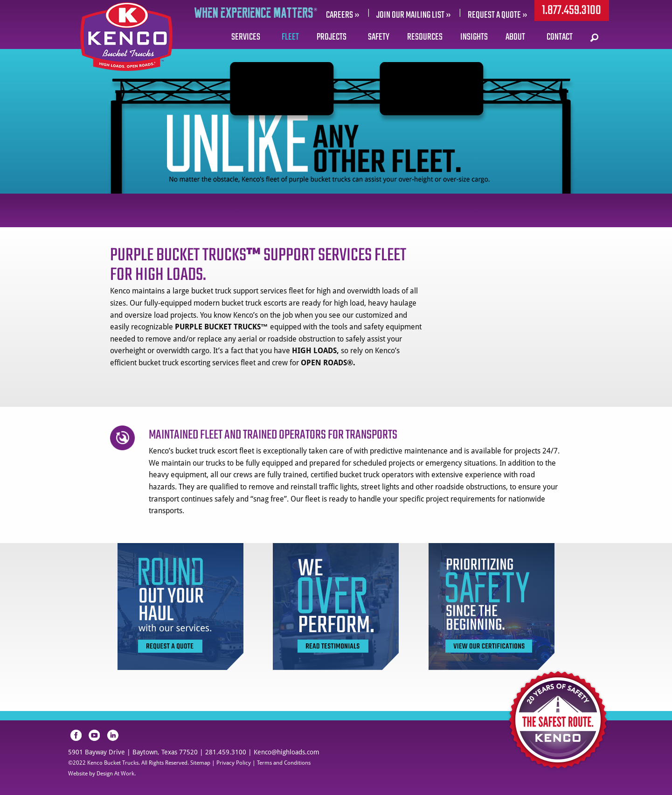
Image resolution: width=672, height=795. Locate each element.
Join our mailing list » (414, 15)
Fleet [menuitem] (290, 37)
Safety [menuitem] (379, 37)
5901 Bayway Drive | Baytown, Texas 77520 (133, 752)
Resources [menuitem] (425, 37)
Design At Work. (116, 774)
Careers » (343, 15)
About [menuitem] (515, 37)
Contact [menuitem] (560, 37)
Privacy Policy (234, 763)
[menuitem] (595, 37)
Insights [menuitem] (474, 37)
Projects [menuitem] (332, 37)
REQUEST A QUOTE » (498, 15)
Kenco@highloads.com (287, 752)
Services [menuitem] (246, 37)
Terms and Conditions (284, 763)
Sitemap (200, 763)
